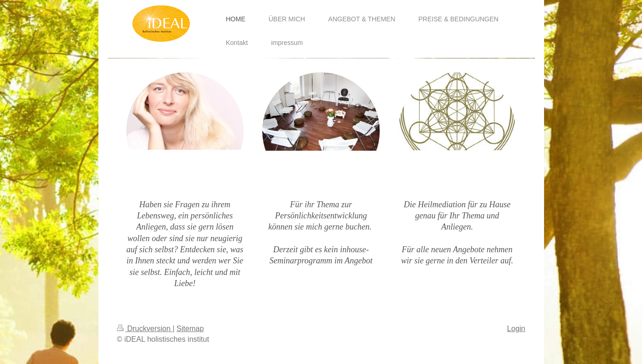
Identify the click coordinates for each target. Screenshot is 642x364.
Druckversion (145, 329)
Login (516, 329)
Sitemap (190, 329)
